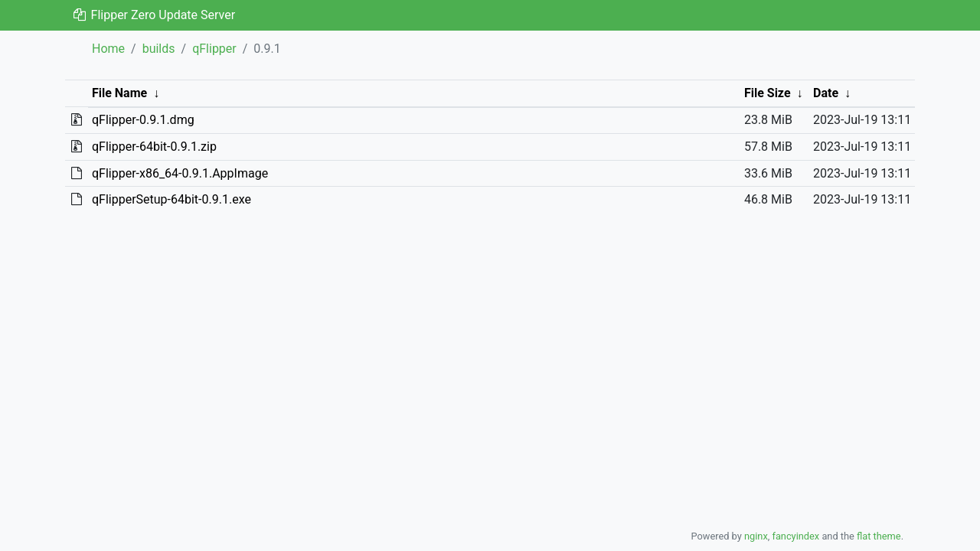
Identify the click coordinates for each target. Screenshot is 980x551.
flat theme (879, 536)
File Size (768, 93)
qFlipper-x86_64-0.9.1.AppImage (180, 173)
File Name (119, 93)
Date (826, 93)
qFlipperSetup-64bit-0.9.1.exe (171, 199)
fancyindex (795, 536)
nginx (756, 536)
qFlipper (214, 49)
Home (108, 49)
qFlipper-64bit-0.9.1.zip (154, 147)
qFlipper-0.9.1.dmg (143, 120)
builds (159, 49)
